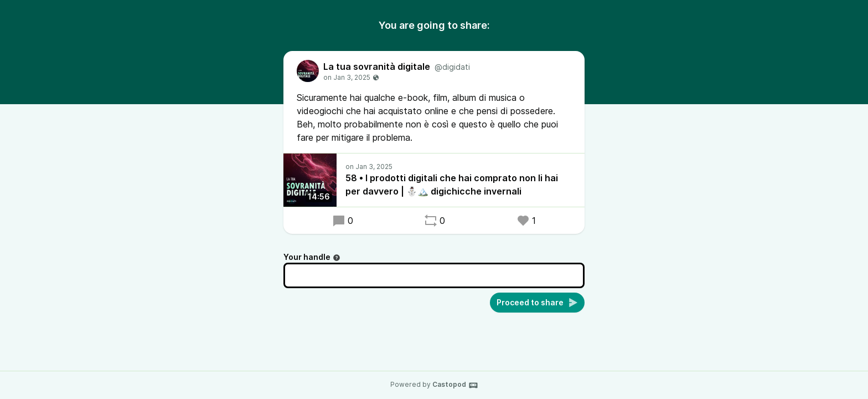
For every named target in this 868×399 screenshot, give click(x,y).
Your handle (312, 257)
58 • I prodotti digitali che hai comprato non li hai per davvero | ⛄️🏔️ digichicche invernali (452, 185)
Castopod (455, 385)
